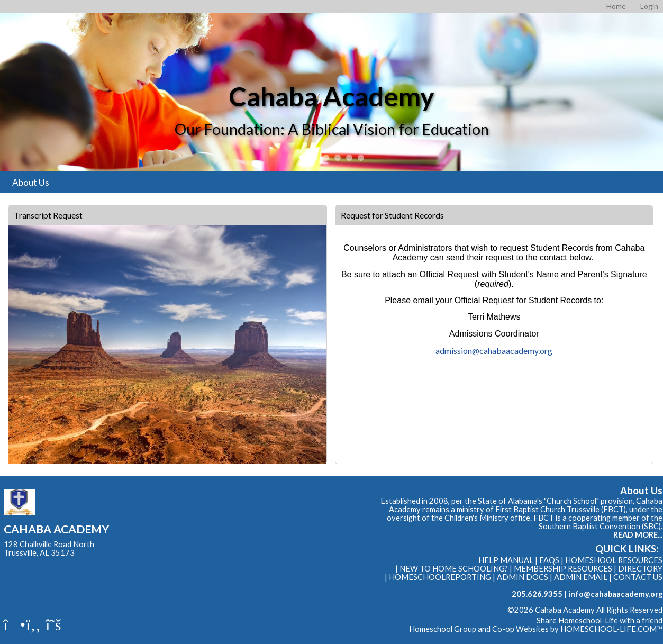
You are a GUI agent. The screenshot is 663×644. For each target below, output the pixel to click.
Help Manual (506, 560)
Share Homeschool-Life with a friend (600, 620)
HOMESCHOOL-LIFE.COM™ (611, 629)
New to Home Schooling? (454, 569)
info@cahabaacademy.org (615, 594)
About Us (31, 182)
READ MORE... (638, 535)
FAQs (549, 560)
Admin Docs (523, 577)
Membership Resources (563, 569)
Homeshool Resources (614, 560)
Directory (640, 569)
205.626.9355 (537, 594)
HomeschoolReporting (440, 577)
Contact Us (638, 577)
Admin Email (581, 577)
